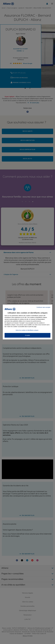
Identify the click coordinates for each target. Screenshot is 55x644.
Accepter (27, 335)
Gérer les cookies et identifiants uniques (27, 330)
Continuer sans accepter (43, 307)
